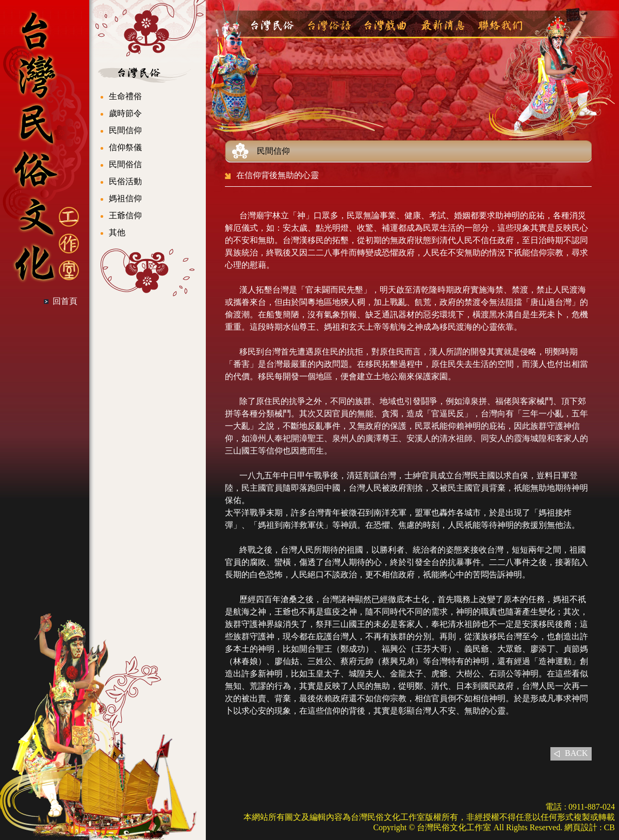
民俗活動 (125, 181)
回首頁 (65, 301)
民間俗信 (125, 164)
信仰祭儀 (125, 147)
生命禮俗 (125, 96)
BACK (576, 753)
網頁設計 (581, 827)
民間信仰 (125, 130)
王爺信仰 (125, 215)
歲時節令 (125, 113)
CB (609, 827)
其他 (117, 232)
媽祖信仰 (125, 198)
